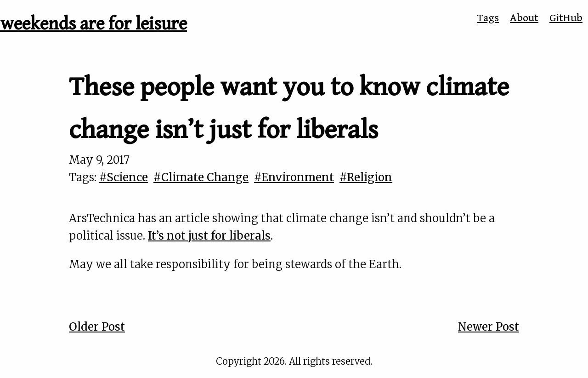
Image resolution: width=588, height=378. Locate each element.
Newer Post (489, 327)
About (524, 18)
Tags (488, 18)
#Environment (294, 177)
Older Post (97, 327)
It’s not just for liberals (209, 236)
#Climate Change (201, 177)
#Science (124, 177)
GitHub (566, 18)
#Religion (366, 177)
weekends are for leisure (93, 24)
